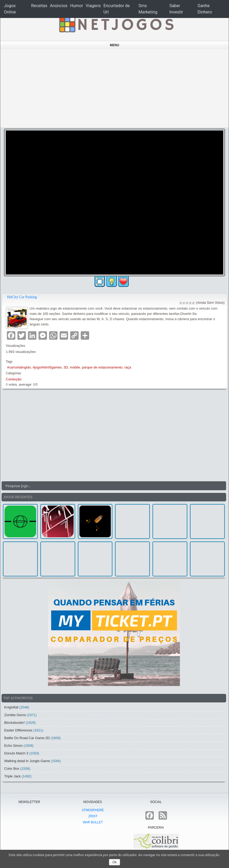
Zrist (93, 816)
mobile (75, 367)
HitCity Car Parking (22, 297)
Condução (14, 379)
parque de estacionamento (102, 367)
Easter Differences (18, 730)
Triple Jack (12, 776)
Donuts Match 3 (16, 753)
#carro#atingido (19, 367)
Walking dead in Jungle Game (27, 761)
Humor (77, 6)
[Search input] (111, 486)
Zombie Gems (15, 715)
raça (128, 367)
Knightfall (11, 707)
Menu (114, 45)
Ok (114, 862)
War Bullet (93, 822)
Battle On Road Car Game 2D (27, 738)
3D (66, 367)
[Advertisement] (115, 88)
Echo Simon (13, 746)
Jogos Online (10, 9)
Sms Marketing (148, 9)
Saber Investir (176, 9)
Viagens (93, 6)
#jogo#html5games (47, 367)
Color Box (12, 769)
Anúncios (59, 6)
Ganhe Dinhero (205, 9)
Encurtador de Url (117, 9)
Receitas (39, 6)
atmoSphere (93, 810)
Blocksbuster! (15, 723)
